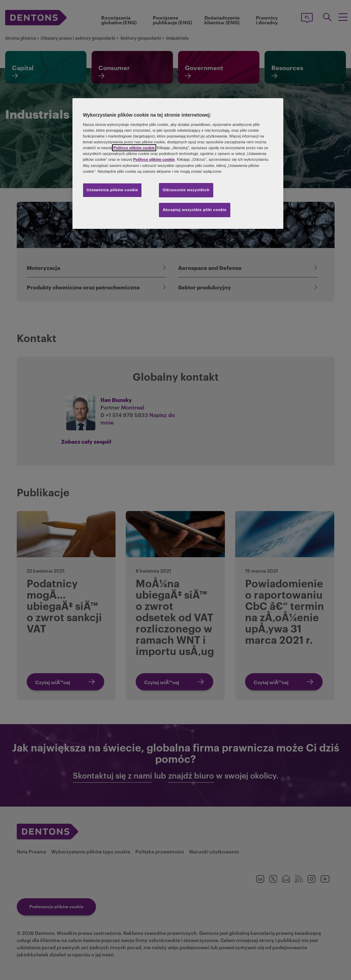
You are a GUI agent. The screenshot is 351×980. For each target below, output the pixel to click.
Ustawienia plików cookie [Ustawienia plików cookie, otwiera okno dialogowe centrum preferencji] (112, 190)
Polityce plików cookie (134, 148)
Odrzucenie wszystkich (186, 190)
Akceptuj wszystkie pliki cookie (195, 210)
